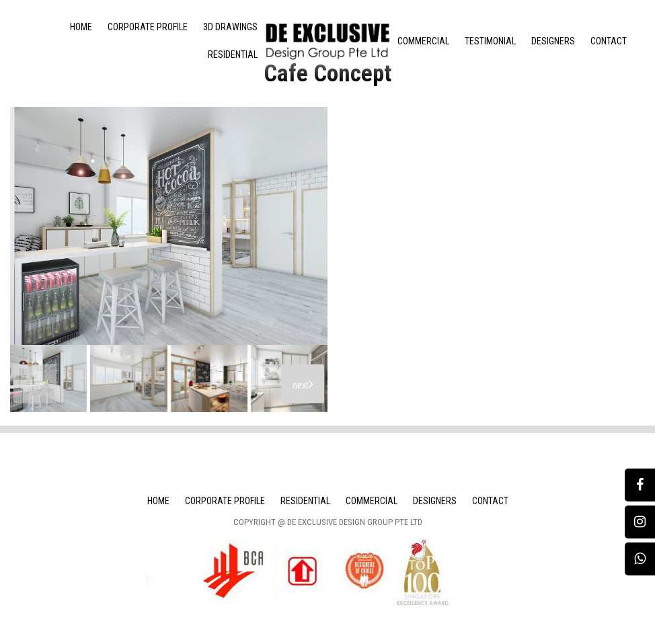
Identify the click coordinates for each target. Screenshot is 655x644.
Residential (233, 54)
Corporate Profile (148, 27)
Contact (609, 41)
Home (81, 27)
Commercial (423, 41)
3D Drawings (230, 27)
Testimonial (490, 41)
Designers (553, 41)
